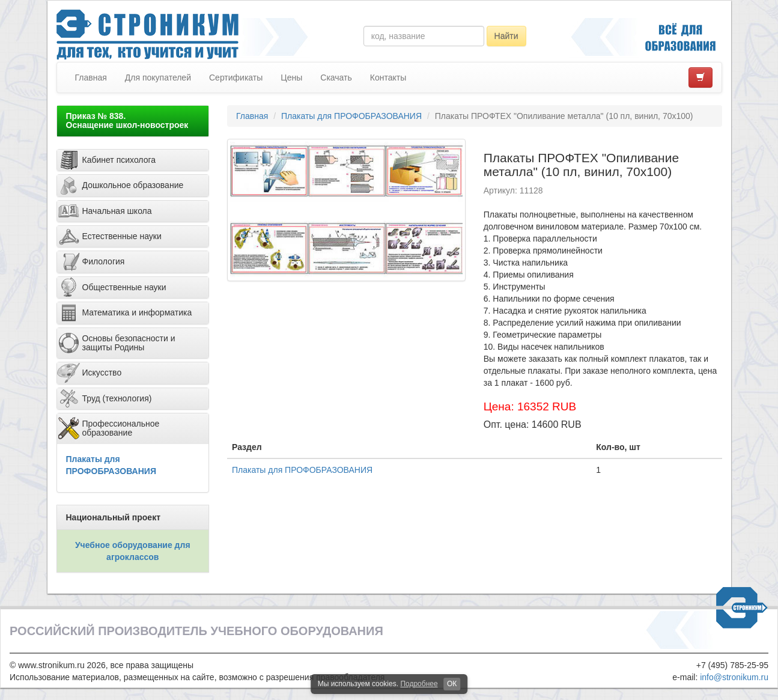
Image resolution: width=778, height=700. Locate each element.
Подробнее (419, 684)
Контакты (388, 78)
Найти (506, 36)
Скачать (336, 78)
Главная (91, 78)
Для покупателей (158, 78)
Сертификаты (236, 78)
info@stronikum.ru (734, 677)
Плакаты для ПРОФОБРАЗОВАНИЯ (351, 116)
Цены (291, 78)
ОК (452, 684)
